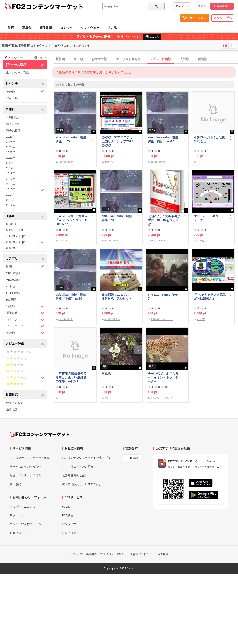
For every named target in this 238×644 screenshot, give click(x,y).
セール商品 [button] (25, 65)
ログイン (203, 6)
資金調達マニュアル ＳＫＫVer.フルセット (117, 297)
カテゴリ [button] (25, 259)
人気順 (184, 59)
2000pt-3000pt (25, 242)
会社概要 (91, 554)
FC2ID (66, 507)
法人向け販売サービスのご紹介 (82, 484)
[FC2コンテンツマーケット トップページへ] (40, 434)
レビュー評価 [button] (25, 344)
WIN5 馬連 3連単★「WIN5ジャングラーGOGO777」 (72, 220)
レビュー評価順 (160, 59)
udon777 (109, 162)
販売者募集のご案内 (75, 475)
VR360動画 (13, 280)
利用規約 (15, 484)
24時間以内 (13, 117)
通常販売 (12, 409)
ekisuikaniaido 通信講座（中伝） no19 (71, 297)
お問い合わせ (18, 533)
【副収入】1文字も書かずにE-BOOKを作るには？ (164, 220)
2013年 (11, 200)
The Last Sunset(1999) (163, 297)
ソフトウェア (90, 28)
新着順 (60, 59)
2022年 (11, 152)
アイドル (12, 98)
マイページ (182, 6)
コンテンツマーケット (55, 7)
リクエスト (17, 515)
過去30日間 (13, 131)
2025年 (11, 137)
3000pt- (11, 248)
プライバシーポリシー (113, 554)
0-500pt (11, 224)
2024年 (11, 142)
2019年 (11, 168)
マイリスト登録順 (128, 59)
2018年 (11, 173)
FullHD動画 (13, 293)
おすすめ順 (99, 59)
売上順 (78, 59)
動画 (11, 28)
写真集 (27, 28)
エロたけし (202, 241)
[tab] (146, 59)
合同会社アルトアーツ (162, 319)
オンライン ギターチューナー (209, 218)
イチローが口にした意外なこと (209, 139)
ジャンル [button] (25, 84)
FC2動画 (68, 515)
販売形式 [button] (25, 395)
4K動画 (11, 286)
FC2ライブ (69, 524)
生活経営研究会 (112, 319)
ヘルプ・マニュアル (23, 507)
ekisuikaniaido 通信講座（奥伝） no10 (163, 139)
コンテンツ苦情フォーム (25, 524)
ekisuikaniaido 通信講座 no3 (117, 218)
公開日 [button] (25, 109)
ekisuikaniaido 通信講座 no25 (71, 139)
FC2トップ (76, 554)
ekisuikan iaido (66, 162)
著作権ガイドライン (142, 554)
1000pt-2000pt (15, 236)
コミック (66, 28)
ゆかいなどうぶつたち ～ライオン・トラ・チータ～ (164, 377)
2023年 (11, 147)
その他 (112, 28)
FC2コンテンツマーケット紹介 (30, 458)
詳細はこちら (152, 37)
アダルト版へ (223, 18)
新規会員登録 (222, 6)
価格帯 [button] (25, 216)
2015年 (25, 190)
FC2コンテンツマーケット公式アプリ (86, 458)
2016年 (11, 184)
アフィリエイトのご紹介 (78, 467)
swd (106, 398)
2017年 (11, 179)
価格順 (203, 59)
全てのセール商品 (18, 72)
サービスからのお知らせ (25, 467)
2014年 (11, 195)
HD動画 (11, 300)
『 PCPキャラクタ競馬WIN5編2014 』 (210, 297)
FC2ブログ (69, 533)
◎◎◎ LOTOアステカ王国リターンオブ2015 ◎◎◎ (117, 141)
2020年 (11, 163)
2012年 (11, 205)
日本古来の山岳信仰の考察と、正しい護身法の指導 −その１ (71, 377)
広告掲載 (163, 554)
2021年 (11, 158)
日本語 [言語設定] (134, 458)
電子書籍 (46, 28)
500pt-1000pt (15, 230)
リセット (40, 57)
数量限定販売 (15, 403)
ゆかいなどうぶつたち (162, 398)
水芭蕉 (106, 373)
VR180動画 (13, 273)
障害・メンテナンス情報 (25, 475)
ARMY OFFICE (158, 241)
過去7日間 (13, 124)
